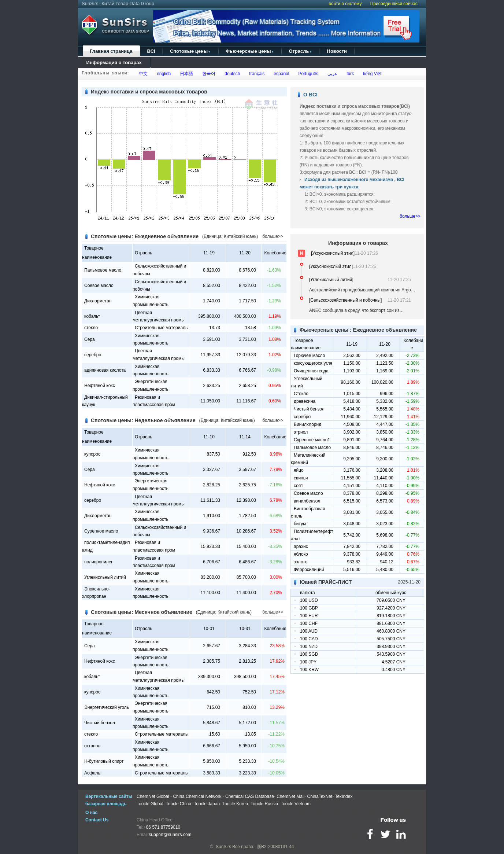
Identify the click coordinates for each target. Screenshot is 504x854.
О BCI (310, 95)
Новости (337, 51)
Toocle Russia (264, 804)
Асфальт (93, 773)
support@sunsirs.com (170, 835)
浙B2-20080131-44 (275, 847)
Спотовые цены (190, 51)
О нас (91, 813)
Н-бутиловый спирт (104, 761)
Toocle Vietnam (296, 804)
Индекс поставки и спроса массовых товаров (149, 92)
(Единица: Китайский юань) (230, 236)
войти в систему (345, 4)
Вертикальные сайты (109, 796)
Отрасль (300, 51)
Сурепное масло (101, 531)
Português (307, 74)
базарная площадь (106, 804)
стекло (91, 328)
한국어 (208, 74)
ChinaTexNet (320, 796)
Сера (90, 339)
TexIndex (344, 796)
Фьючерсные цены (250, 51)
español (280, 74)
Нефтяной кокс (100, 386)
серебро (93, 355)
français (256, 74)
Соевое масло (99, 286)
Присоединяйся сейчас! (394, 4)
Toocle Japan (207, 804)
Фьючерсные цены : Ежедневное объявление (358, 330)
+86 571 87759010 (162, 827)
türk (349, 74)
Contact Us (97, 820)
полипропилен (99, 562)
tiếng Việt (371, 74)
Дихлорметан (98, 301)
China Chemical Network (197, 796)
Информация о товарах (114, 62)
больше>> (273, 236)
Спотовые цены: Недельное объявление (143, 420)
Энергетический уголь (107, 707)
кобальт (92, 316)
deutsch (231, 74)
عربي (331, 74)
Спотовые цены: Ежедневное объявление (145, 236)
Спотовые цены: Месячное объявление (142, 612)
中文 (142, 74)
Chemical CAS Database (250, 796)
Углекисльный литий (105, 577)
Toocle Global (150, 804)
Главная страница (111, 51)
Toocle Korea (235, 804)
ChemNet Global (153, 796)
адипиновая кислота (105, 370)
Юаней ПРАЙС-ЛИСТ (326, 582)
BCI (151, 51)
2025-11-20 (409, 582)
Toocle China (179, 804)
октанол (92, 746)
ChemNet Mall (290, 796)
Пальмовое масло (103, 270)
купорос (92, 454)
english (163, 74)
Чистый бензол (100, 723)
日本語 (186, 74)
